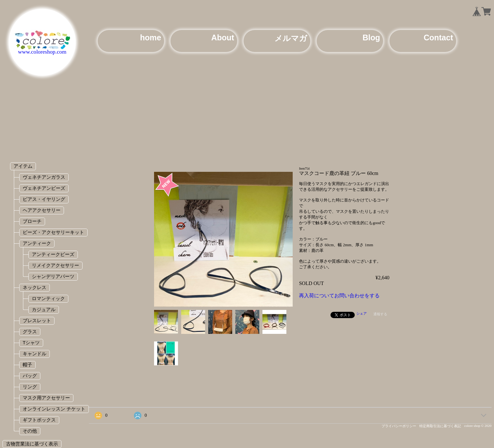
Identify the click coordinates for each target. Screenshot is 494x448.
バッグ (30, 376)
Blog (371, 38)
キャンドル (34, 354)
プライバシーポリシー (399, 426)
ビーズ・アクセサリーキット (53, 232)
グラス (30, 332)
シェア (362, 313)
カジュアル (44, 309)
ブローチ (32, 221)
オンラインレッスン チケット (54, 409)
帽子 (27, 365)
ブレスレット (37, 320)
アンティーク (37, 243)
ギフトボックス (39, 420)
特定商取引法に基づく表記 (440, 426)
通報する (380, 314)
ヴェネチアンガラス (44, 177)
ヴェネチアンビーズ (44, 188)
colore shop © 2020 (478, 426)
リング (30, 387)
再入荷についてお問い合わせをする (339, 296)
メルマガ (291, 38)
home (150, 38)
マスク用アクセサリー (46, 398)
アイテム (23, 166)
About (223, 38)
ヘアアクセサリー (42, 210)
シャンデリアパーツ (53, 276)
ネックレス (34, 287)
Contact (438, 38)
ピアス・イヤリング (44, 199)
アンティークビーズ (53, 254)
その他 (30, 431)
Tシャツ (31, 343)
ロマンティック (48, 298)
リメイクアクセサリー (55, 265)
